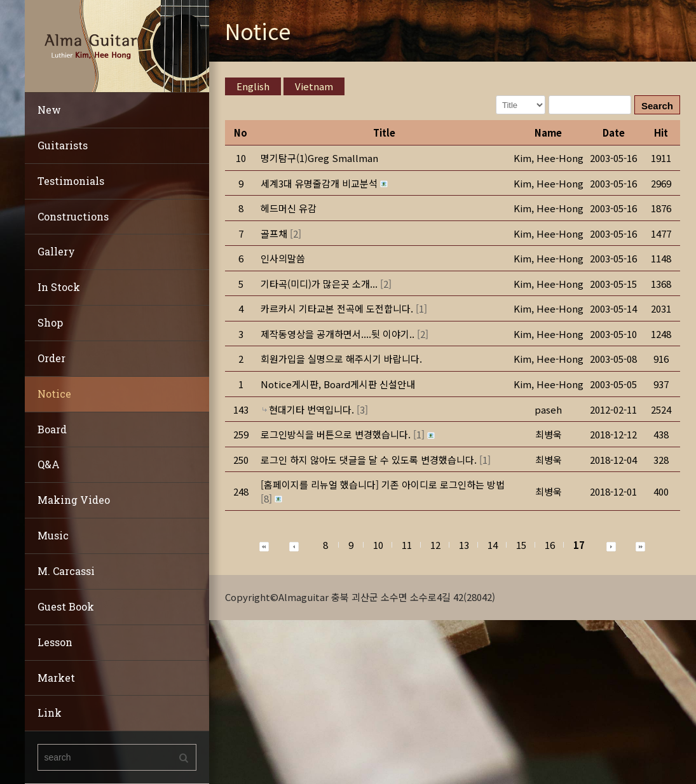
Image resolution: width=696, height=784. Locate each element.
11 (407, 545)
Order (51, 358)
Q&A (49, 464)
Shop (50, 322)
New (49, 110)
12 (435, 545)
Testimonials (71, 181)
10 (378, 545)
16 (550, 545)
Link (50, 713)
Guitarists (63, 145)
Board (52, 429)
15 (521, 545)
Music (53, 535)
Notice (54, 394)
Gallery (56, 251)
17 (579, 545)
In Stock (59, 287)
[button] (549, 158)
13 (464, 545)
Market (56, 678)
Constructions (73, 216)
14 (493, 545)
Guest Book (66, 606)
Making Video (74, 500)
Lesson (55, 642)
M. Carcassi (66, 571)
